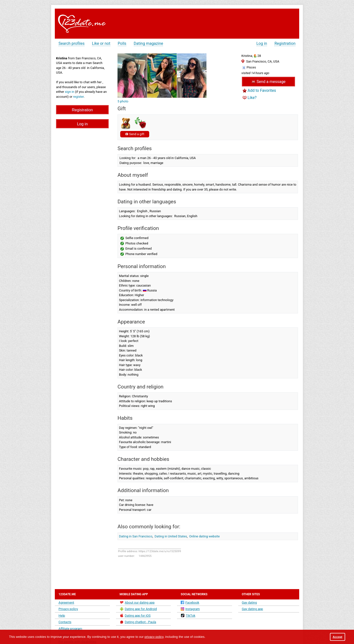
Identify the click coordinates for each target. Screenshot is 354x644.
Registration (285, 43)
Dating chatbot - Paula (138, 622)
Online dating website (205, 536)
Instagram (190, 609)
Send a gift (135, 134)
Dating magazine (148, 43)
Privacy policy (68, 609)
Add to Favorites (262, 90)
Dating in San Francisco (136, 536)
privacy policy (154, 637)
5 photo (123, 101)
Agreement (66, 603)
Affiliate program (70, 629)
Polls (122, 43)
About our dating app (137, 602)
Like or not (101, 43)
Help (62, 616)
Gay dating (250, 603)
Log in (262, 43)
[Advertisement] (207, 22)
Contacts (65, 622)
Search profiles (72, 43)
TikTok (188, 615)
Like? (252, 98)
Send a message (269, 82)
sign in (70, 92)
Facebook (190, 603)
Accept (337, 637)
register (79, 97)
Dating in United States (171, 536)
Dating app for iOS (135, 615)
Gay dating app (252, 609)
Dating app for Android (138, 609)
